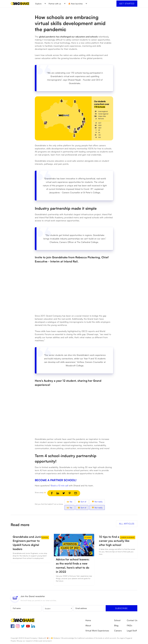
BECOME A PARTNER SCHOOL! (56, 480)
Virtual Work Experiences (97, 631)
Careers (118, 631)
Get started (127, 4)
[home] (20, 4)
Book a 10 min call (60, 486)
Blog (116, 626)
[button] (40, 4)
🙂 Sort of (82, 502)
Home (88, 620)
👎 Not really (97, 502)
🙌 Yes (69, 502)
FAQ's (129, 626)
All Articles (127, 524)
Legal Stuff (132, 631)
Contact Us (132, 620)
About (88, 626)
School (117, 620)
